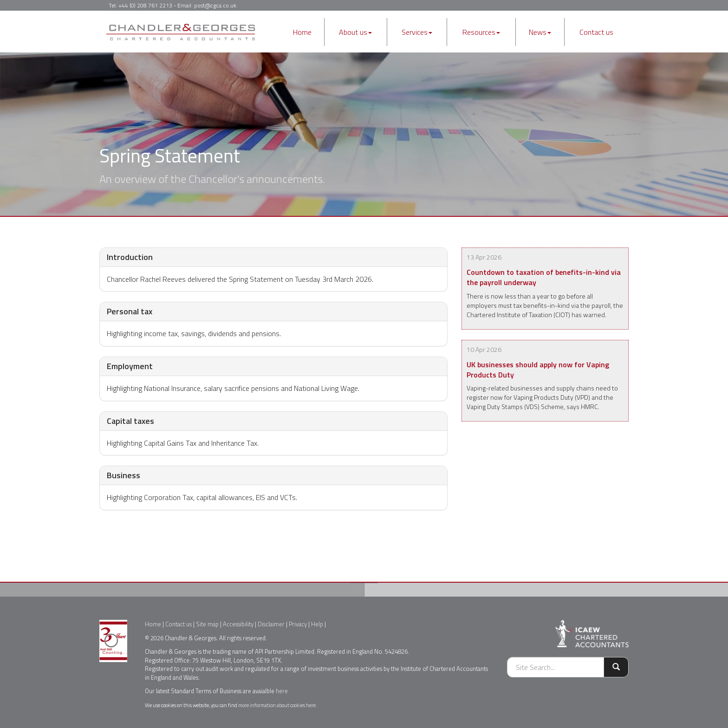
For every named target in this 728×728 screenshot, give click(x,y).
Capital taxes (130, 421)
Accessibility (238, 624)
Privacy (298, 624)
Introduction (130, 257)
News (540, 32)
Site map (207, 624)
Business (123, 475)
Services (417, 32)
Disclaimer (271, 624)
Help (317, 624)
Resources (481, 32)
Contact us (596, 32)
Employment (130, 366)
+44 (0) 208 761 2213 (145, 5)
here (282, 691)
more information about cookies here (277, 705)
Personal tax (130, 311)
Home (302, 32)
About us (355, 32)
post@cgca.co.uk (215, 5)
